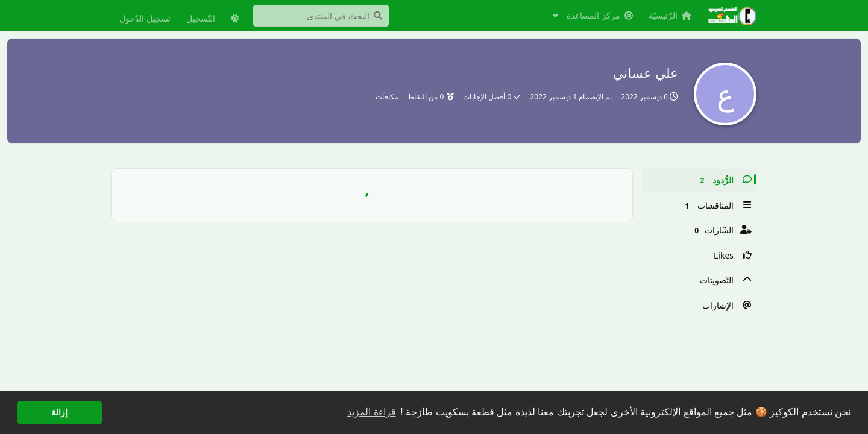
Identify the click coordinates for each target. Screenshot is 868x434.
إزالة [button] (59, 412)
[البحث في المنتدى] (321, 16)
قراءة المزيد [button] (371, 412)
